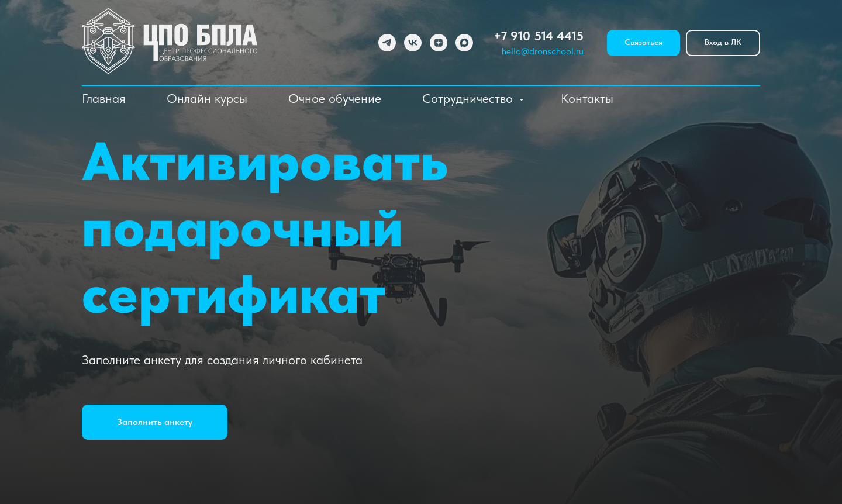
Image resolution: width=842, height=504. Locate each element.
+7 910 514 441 (535, 36)
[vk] (413, 43)
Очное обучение (335, 98)
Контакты (587, 98)
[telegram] (387, 43)
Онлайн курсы (207, 98)
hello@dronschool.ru (543, 51)
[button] (155, 422)
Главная (104, 98)
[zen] (439, 43)
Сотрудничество (469, 98)
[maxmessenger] (464, 43)
